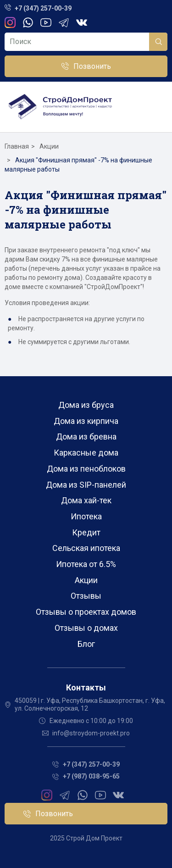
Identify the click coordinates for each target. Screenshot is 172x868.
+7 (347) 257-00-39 (43, 8)
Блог (86, 644)
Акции (86, 580)
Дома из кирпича (86, 421)
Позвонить (92, 66)
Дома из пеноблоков (86, 469)
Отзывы (86, 596)
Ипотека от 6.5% (86, 564)
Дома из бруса (86, 405)
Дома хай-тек (86, 500)
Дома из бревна (86, 437)
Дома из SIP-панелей (86, 485)
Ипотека (86, 516)
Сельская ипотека (86, 548)
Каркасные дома (86, 453)
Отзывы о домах (86, 628)
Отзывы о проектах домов (86, 612)
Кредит (86, 532)
